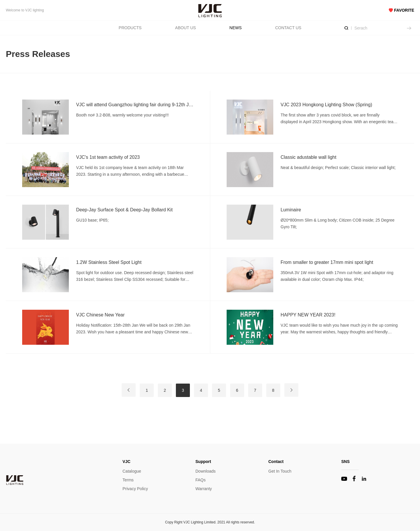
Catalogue (132, 471)
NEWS (236, 28)
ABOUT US (185, 28)
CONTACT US (288, 28)
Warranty (204, 489)
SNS (345, 462)
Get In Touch (280, 471)
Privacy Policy (135, 489)
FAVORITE (401, 10)
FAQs (201, 480)
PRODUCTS (130, 28)
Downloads (205, 471)
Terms (128, 480)
